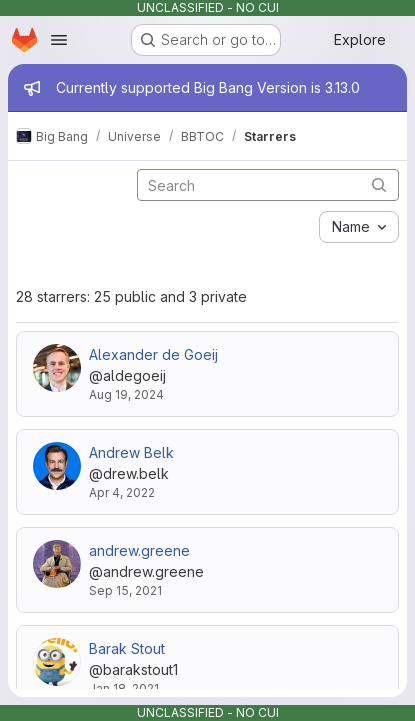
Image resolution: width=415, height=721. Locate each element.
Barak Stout (127, 648)
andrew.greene (139, 550)
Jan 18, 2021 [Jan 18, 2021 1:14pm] (124, 688)
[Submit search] (379, 184)
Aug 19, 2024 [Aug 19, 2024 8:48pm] (126, 394)
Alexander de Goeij (153, 354)
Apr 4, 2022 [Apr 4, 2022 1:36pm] (122, 492)
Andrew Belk (131, 452)
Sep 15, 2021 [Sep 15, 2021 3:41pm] (125, 590)
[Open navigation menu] (59, 40)
